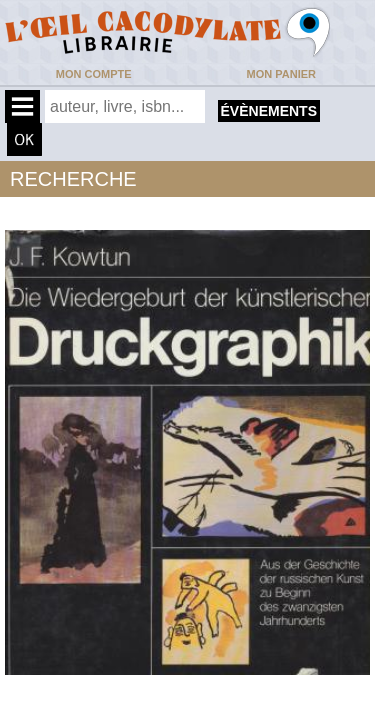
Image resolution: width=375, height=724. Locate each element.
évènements (269, 111)
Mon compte (94, 74)
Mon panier (281, 74)
